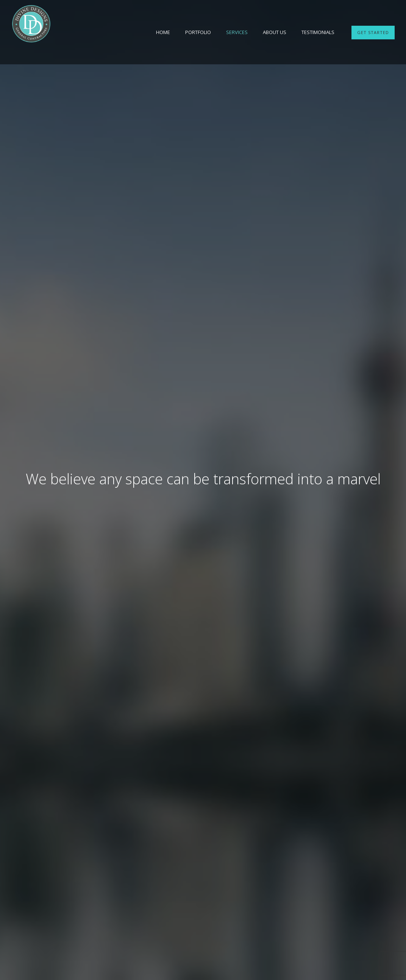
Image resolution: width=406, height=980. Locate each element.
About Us (275, 32)
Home (163, 32)
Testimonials (318, 32)
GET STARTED (373, 32)
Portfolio (198, 32)
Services (237, 32)
